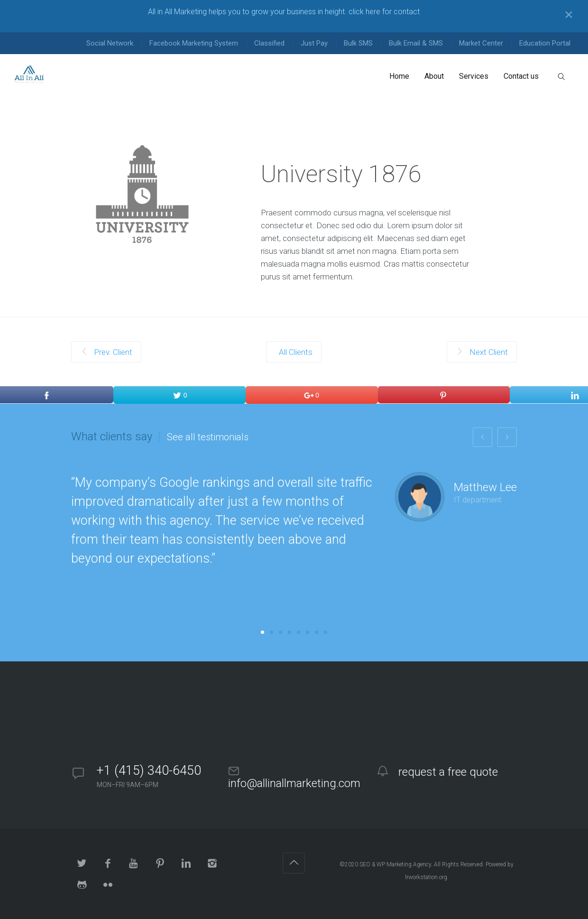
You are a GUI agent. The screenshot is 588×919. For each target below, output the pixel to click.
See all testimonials (208, 437)
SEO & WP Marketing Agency (395, 864)
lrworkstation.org (426, 877)
